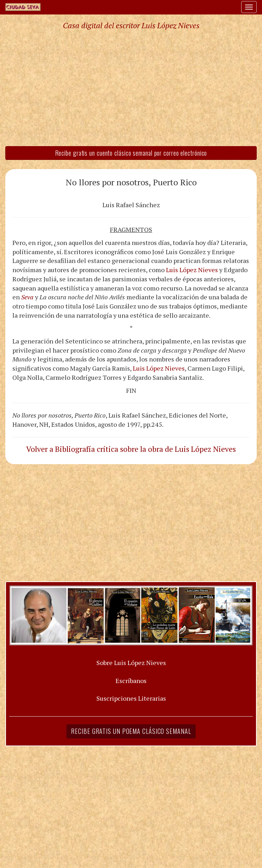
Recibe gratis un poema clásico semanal (131, 731)
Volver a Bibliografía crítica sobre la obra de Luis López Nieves (131, 449)
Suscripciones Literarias (131, 698)
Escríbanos (131, 681)
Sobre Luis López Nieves (131, 663)
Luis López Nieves (192, 270)
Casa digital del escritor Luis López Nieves (131, 25)
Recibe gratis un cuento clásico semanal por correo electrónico (131, 153)
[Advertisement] (131, 88)
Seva (27, 297)
